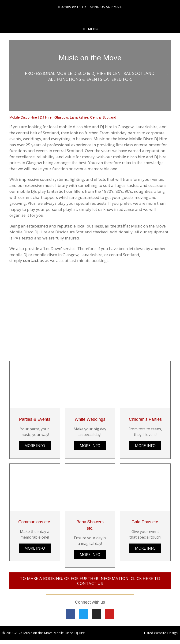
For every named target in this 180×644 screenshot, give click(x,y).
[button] (13, 76)
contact (31, 260)
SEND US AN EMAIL (106, 7)
